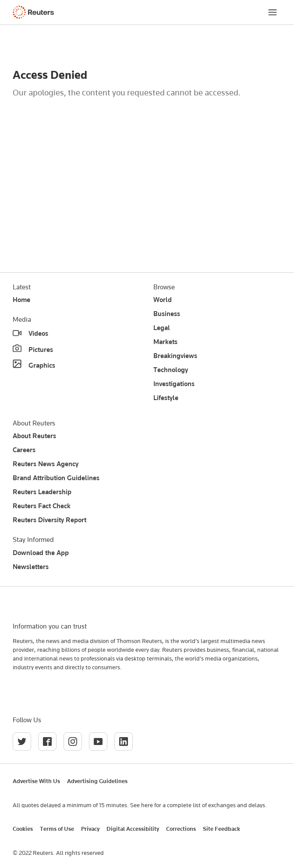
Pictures (41, 350)
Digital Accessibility (133, 829)
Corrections (181, 829)
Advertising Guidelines (97, 781)
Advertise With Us (36, 781)
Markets (165, 342)
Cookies (23, 829)
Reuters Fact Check (42, 506)
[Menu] (273, 12)
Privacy (90, 829)
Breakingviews (175, 356)
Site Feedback (221, 829)
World (163, 300)
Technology (171, 370)
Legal (162, 328)
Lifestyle (166, 398)
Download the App (41, 553)
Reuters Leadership (42, 492)
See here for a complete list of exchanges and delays (198, 805)
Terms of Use (57, 829)
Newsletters (31, 567)
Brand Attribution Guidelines (56, 478)
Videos (38, 334)
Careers (24, 450)
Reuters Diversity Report (50, 520)
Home (21, 300)
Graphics (42, 365)
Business (167, 314)
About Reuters (34, 436)
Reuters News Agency (46, 464)
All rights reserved (80, 853)
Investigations (174, 384)
